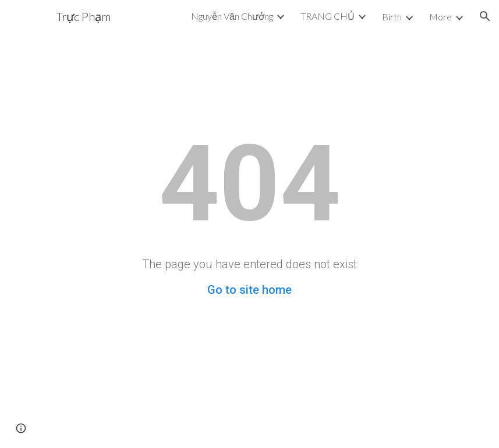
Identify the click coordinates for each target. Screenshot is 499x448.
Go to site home (249, 290)
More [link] (440, 17)
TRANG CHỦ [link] (328, 16)
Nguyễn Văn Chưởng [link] (232, 16)
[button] (485, 16)
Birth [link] (392, 17)
